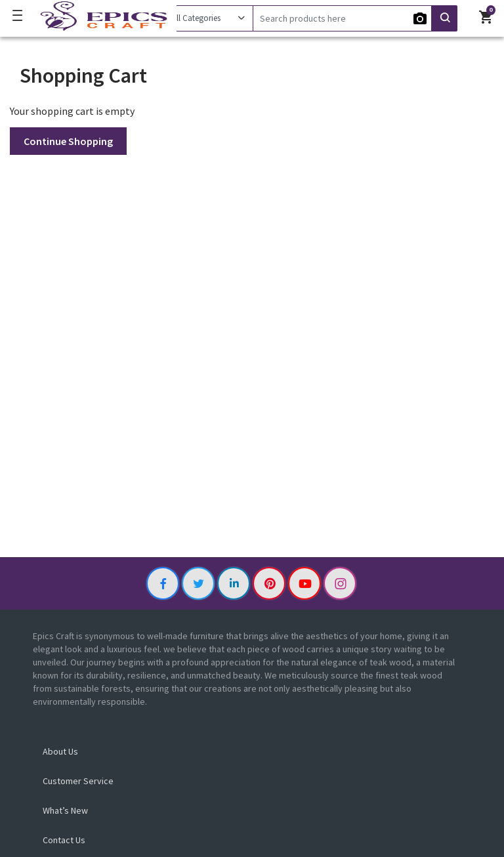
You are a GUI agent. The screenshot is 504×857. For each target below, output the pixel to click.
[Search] (342, 18)
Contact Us (64, 840)
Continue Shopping (68, 141)
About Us (60, 751)
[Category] (208, 18)
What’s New (65, 810)
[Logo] (101, 16)
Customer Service (78, 781)
